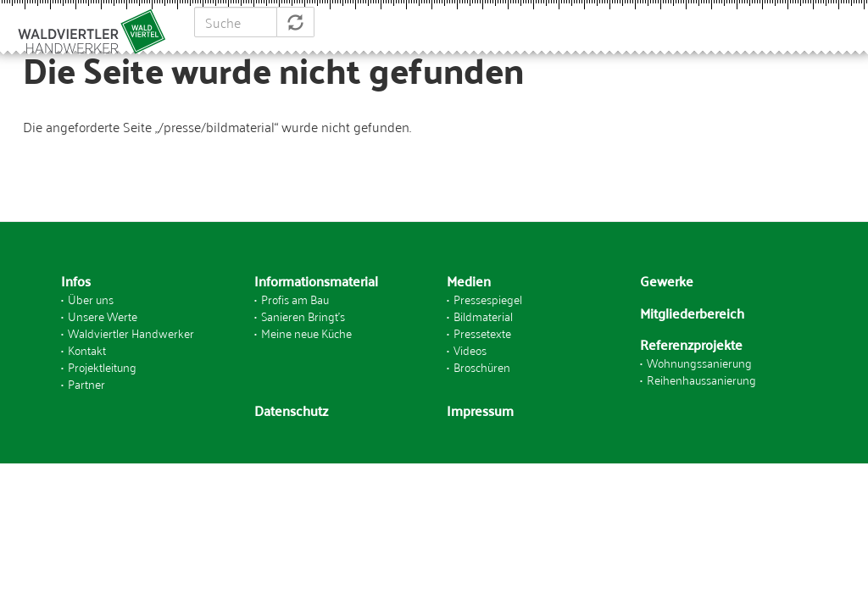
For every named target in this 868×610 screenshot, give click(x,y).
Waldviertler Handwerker (131, 333)
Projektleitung (102, 366)
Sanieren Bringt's (303, 316)
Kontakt (87, 349)
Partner (86, 383)
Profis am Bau (295, 299)
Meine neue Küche (306, 333)
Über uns (91, 299)
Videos (470, 349)
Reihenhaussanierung (701, 379)
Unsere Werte (103, 316)
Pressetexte (482, 333)
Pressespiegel (488, 299)
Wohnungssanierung (699, 362)
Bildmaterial (483, 316)
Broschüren (482, 366)
